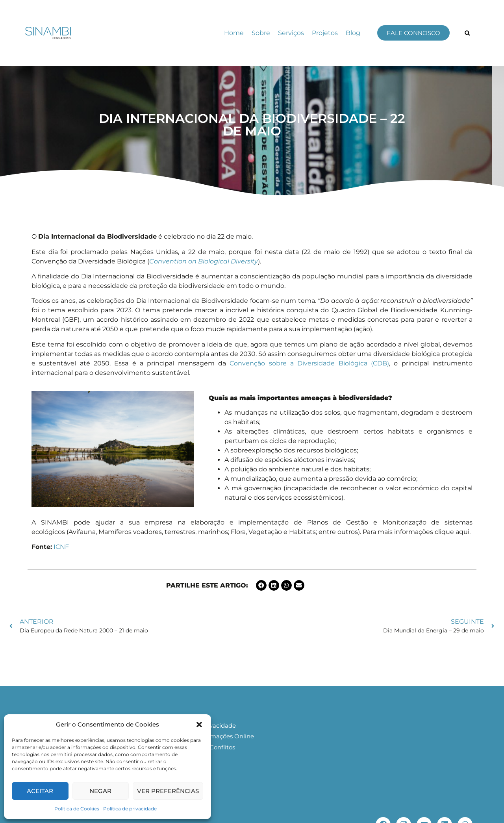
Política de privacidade (130, 809)
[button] (199, 725)
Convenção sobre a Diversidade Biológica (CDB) (309, 363)
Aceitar (40, 791)
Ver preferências (168, 791)
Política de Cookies (77, 809)
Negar (100, 791)
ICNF (61, 547)
